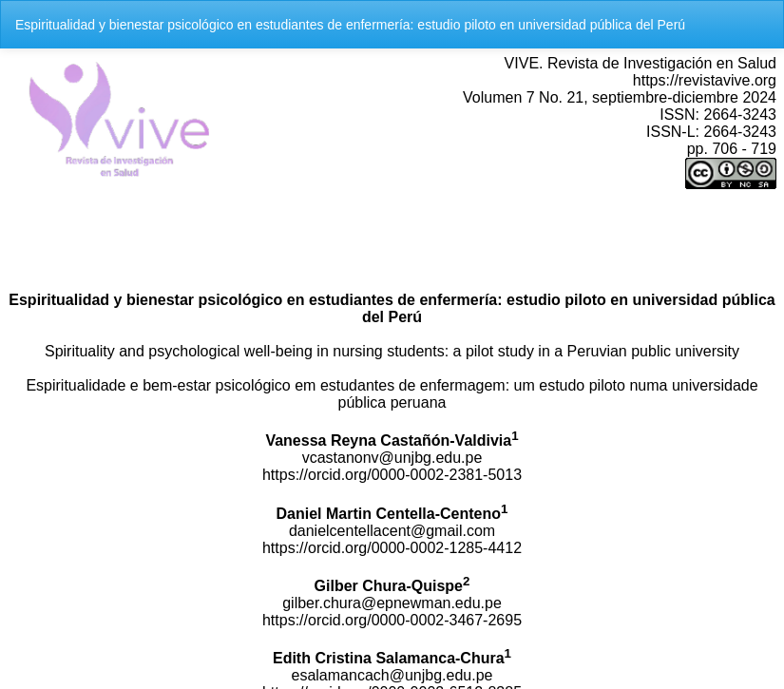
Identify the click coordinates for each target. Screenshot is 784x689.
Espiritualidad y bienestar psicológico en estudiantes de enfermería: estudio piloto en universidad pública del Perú (350, 25)
